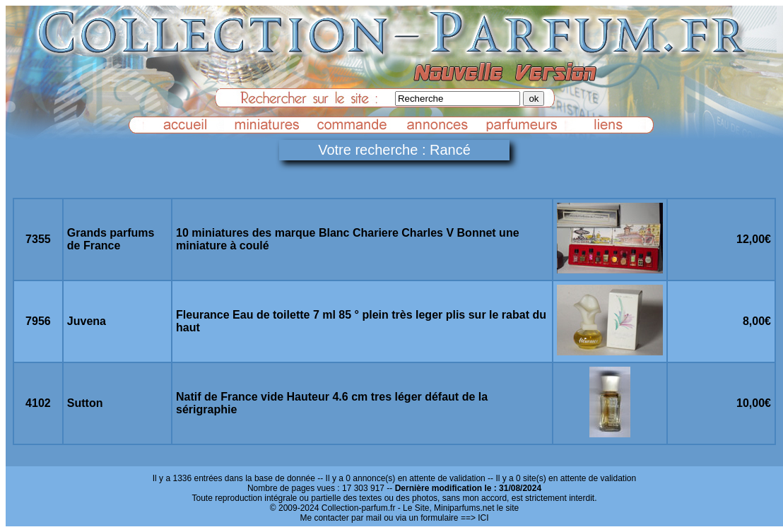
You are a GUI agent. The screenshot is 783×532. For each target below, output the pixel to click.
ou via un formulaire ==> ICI (436, 518)
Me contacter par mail (340, 518)
